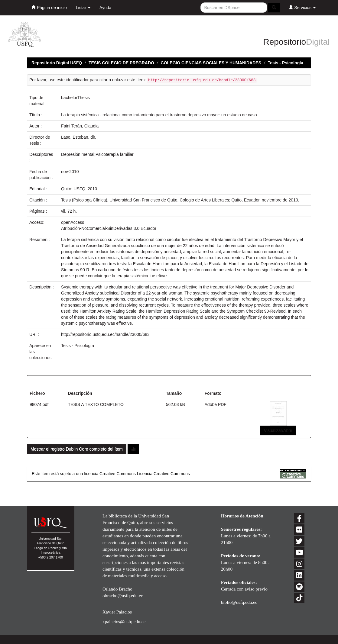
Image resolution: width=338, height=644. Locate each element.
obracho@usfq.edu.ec (123, 596)
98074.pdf (39, 404)
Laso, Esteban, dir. (79, 137)
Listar (83, 8)
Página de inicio (49, 7)
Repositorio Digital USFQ (57, 63)
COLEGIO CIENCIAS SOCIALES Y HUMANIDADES (211, 63)
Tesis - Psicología (286, 63)
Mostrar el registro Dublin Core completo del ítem (77, 449)
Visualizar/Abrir (278, 430)
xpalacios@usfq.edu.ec (124, 621)
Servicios (302, 7)
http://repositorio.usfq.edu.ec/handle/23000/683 (105, 334)
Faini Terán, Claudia (80, 126)
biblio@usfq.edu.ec (239, 602)
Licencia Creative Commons (163, 474)
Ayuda (105, 8)
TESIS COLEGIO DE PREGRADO (121, 63)
